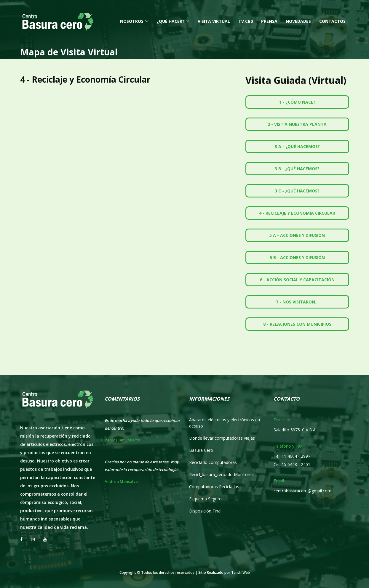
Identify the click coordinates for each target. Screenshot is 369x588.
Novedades (298, 21)
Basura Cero (201, 450)
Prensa (269, 21)
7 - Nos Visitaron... (297, 302)
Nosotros (132, 21)
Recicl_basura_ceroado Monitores (221, 474)
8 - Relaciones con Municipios (297, 324)
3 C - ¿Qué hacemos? (297, 191)
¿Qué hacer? (171, 21)
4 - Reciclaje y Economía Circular (297, 213)
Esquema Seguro (205, 499)
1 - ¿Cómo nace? (297, 102)
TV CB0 (246, 21)
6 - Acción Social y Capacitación (297, 280)
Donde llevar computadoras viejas (222, 438)
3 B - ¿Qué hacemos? (297, 169)
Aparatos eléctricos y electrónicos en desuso (225, 423)
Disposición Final (205, 511)
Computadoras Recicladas (214, 487)
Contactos (332, 21)
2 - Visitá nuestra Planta (297, 124)
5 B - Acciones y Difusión (297, 257)
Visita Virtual (214, 21)
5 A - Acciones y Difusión (297, 235)
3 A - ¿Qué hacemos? (297, 146)
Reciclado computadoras (213, 462)
